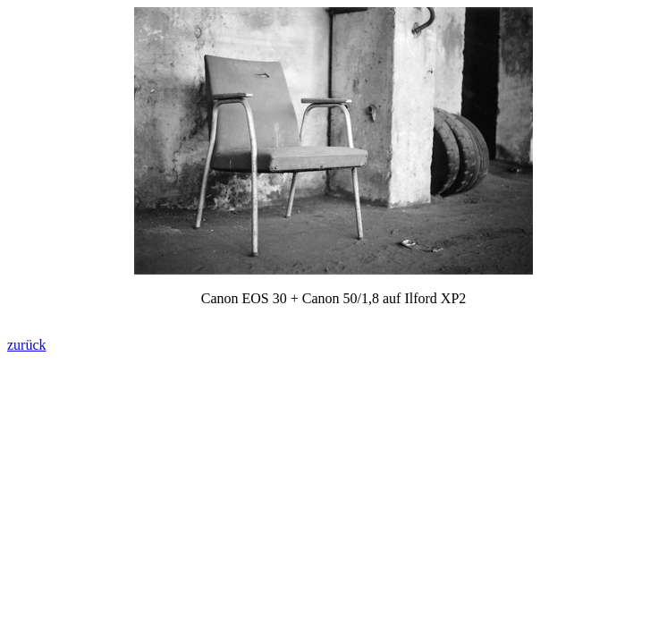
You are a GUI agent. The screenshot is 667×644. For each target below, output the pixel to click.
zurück (27, 345)
